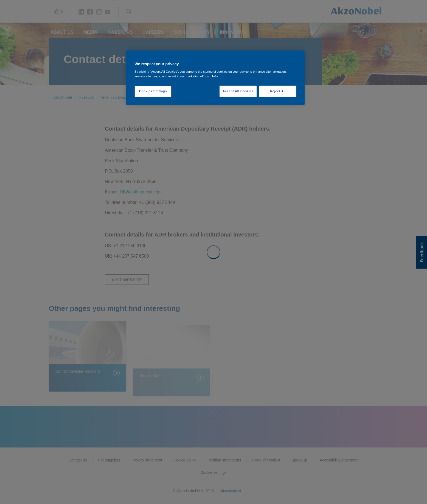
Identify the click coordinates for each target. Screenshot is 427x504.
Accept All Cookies (238, 91)
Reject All (278, 91)
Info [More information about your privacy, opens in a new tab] (215, 76)
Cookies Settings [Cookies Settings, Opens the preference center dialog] (153, 91)
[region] (215, 78)
